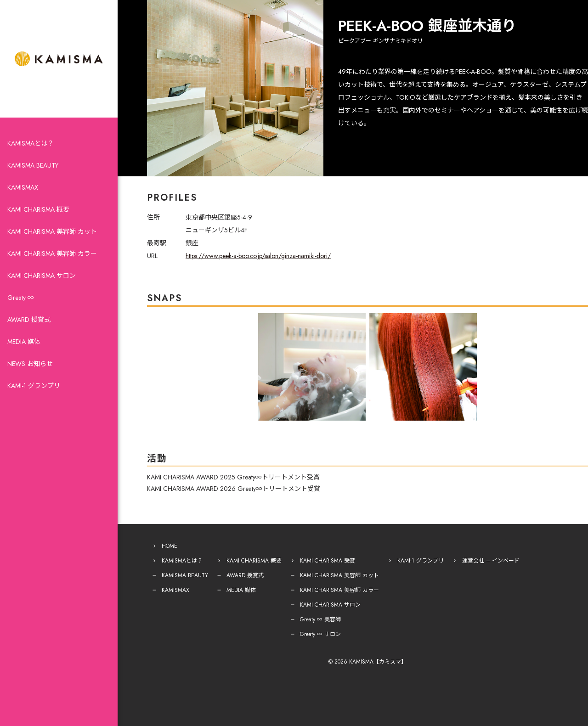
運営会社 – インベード (491, 561)
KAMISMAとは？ (31, 143)
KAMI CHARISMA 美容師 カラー (52, 253)
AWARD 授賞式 (29, 320)
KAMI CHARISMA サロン (42, 276)
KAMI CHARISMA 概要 (38, 209)
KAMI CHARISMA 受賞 (328, 561)
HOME (170, 546)
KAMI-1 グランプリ (34, 386)
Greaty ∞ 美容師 (320, 619)
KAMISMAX (23, 187)
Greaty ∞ (21, 298)
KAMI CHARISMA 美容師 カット (52, 231)
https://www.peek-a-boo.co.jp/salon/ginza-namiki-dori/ (258, 256)
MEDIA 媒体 (24, 342)
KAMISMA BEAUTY (33, 165)
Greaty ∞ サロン (320, 634)
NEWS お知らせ (30, 364)
